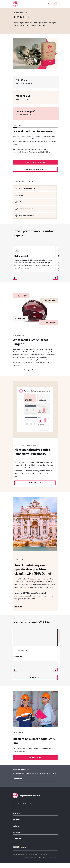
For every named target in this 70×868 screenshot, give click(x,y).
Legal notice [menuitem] (38, 858)
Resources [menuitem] (16, 832)
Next (55, 278)
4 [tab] (39, 278)
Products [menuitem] (16, 826)
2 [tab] (33, 278)
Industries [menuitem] (16, 820)
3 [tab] (36, 278)
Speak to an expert (35, 162)
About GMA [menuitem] (17, 839)
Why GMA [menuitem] (16, 813)
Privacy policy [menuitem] (29, 858)
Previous (15, 278)
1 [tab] (30, 278)
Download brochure (35, 169)
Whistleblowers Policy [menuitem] (50, 858)
